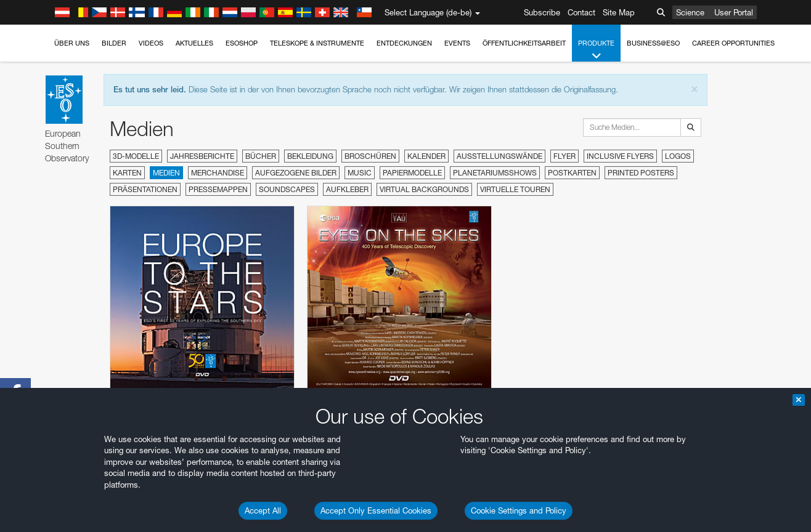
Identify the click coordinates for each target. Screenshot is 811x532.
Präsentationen (145, 189)
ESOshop (242, 43)
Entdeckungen (404, 43)
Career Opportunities (733, 43)
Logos (678, 156)
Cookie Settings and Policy (519, 510)
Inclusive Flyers (620, 156)
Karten (127, 173)
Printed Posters (641, 173)
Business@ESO (653, 43)
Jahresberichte (202, 156)
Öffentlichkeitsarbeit (524, 43)
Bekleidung (310, 156)
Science (690, 12)
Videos (151, 43)
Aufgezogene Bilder (296, 173)
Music (360, 173)
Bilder (114, 43)
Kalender (426, 156)
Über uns (72, 43)
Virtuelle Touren (515, 189)
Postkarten (572, 173)
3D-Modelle (136, 156)
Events (457, 43)
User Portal (734, 12)
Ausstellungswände (499, 156)
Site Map (619, 12)
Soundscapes (287, 189)
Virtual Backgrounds (424, 189)
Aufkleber (347, 189)
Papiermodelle (412, 173)
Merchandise (218, 173)
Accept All (263, 510)
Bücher (261, 156)
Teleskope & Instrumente (317, 43)
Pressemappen (218, 189)
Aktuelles (194, 43)
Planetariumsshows (495, 173)
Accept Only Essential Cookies (376, 510)
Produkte (596, 50)
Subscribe (542, 12)
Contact (581, 12)
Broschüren (370, 156)
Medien (166, 173)
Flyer (564, 156)
